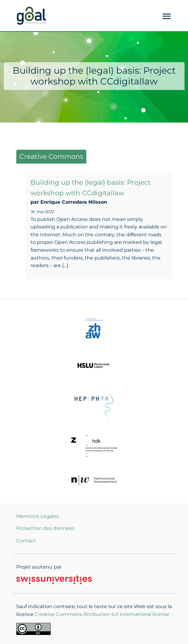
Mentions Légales (38, 516)
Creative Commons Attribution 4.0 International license (102, 614)
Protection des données (45, 528)
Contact (26, 541)
